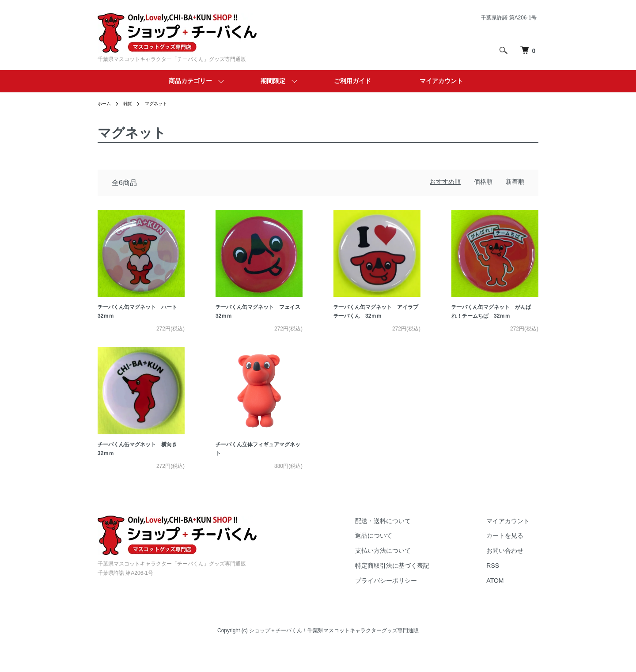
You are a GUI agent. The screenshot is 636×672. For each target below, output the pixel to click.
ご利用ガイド (352, 81)
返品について (400, 559)
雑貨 (131, 103)
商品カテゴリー (190, 81)
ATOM (504, 604)
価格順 (483, 182)
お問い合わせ (514, 574)
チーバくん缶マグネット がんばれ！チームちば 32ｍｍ (494, 321)
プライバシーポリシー (412, 604)
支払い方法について (409, 574)
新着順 (515, 182)
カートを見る (514, 559)
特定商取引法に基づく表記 (418, 589)
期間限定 (273, 81)
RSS (502, 589)
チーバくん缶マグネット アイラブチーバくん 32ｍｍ (376, 321)
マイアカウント (441, 81)
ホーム (106, 103)
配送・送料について (409, 544)
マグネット (163, 103)
